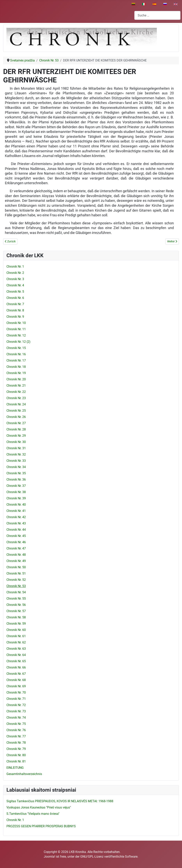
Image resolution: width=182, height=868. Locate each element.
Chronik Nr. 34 (16, 467)
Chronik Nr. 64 (16, 655)
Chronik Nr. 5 (15, 292)
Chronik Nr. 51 (16, 573)
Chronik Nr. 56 (16, 605)
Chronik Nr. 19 (16, 373)
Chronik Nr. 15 (16, 348)
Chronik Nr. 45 (16, 536)
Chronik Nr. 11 (16, 329)
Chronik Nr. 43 (16, 523)
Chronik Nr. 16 (16, 354)
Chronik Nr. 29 (16, 436)
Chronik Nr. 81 (16, 761)
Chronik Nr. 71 (16, 699)
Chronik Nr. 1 (15, 267)
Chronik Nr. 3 (15, 279)
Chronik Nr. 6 (15, 298)
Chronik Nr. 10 (16, 323)
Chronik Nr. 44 (16, 530)
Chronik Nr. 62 (16, 642)
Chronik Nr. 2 (15, 273)
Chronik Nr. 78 (16, 743)
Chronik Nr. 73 (16, 711)
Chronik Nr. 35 (16, 473)
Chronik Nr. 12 (16, 335)
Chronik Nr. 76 (16, 730)
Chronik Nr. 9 (15, 317)
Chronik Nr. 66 (16, 667)
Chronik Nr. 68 (16, 680)
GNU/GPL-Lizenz (92, 857)
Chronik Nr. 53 (16, 586)
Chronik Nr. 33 (16, 461)
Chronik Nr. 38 (16, 492)
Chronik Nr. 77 (16, 736)
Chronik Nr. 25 (16, 411)
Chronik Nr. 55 (16, 599)
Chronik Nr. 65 (16, 661)
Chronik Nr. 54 (16, 592)
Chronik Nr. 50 (16, 567)
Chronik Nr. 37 (16, 486)
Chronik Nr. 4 (15, 285)
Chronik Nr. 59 (16, 624)
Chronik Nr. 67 (16, 674)
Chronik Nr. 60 (16, 630)
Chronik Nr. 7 (15, 304)
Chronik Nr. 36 (16, 480)
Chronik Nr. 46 (16, 542)
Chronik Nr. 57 (16, 611)
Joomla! (49, 857)
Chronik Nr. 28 (16, 429)
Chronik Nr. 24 (16, 404)
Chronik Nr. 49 (16, 561)
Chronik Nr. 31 (16, 448)
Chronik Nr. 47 (16, 548)
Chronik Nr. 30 (16, 442)
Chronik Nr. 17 (16, 360)
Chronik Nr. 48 (16, 555)
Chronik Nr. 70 (16, 693)
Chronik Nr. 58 (16, 617)
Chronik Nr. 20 (16, 379)
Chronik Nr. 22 (16, 392)
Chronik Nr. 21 (16, 386)
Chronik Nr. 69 (16, 686)
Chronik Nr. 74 (16, 718)
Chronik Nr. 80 (16, 755)
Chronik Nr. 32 (16, 454)
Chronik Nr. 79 (16, 749)
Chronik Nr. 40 (16, 505)
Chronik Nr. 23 (16, 398)
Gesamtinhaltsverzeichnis (24, 774)
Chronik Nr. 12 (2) (18, 342)
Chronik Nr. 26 (16, 417)
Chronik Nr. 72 (16, 705)
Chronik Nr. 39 (16, 498)
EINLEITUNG (15, 768)
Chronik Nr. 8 (15, 310)
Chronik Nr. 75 (16, 724)
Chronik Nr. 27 (16, 423)
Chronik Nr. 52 (16, 580)
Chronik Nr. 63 (16, 649)
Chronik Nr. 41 (16, 511)
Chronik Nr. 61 (16, 636)
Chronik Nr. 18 (16, 367)
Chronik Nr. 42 (16, 517)
